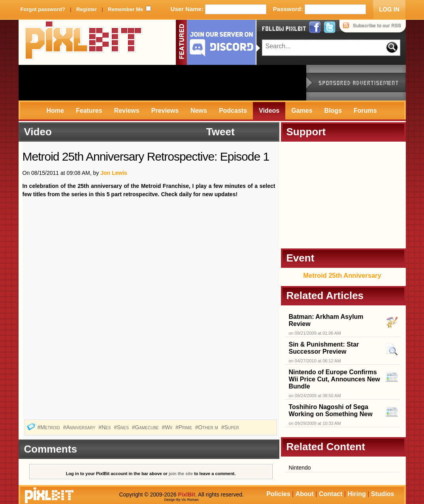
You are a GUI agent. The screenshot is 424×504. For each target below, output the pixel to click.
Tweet (220, 132)
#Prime (185, 427)
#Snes (122, 427)
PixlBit (84, 42)
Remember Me (125, 9)
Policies (278, 494)
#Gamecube (146, 427)
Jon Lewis (114, 173)
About (305, 494)
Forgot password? (43, 9)
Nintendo (300, 468)
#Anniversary (80, 427)
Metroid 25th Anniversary (342, 275)
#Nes (105, 427)
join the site (181, 474)
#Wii (168, 427)
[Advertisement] (162, 83)
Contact (331, 494)
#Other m (207, 427)
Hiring (357, 494)
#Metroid (49, 427)
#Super (231, 427)
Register (87, 9)
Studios (383, 494)
